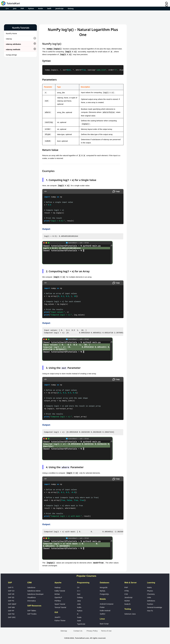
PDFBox (58, 600)
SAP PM (11, 613)
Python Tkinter (60, 619)
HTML (127, 590)
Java (15, 8)
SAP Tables (32, 609)
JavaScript (59, 8)
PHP (22, 8)
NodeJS (127, 603)
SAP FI (11, 586)
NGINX (127, 600)
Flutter (102, 606)
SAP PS (11, 600)
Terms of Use (106, 630)
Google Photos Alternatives (141, 133)
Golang (71, 8)
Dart (79, 593)
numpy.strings (11, 55)
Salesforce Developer (35, 593)
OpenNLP (58, 596)
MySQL (103, 590)
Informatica (31, 600)
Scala (79, 616)
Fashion (150, 603)
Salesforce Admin (34, 590)
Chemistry (151, 593)
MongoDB (104, 586)
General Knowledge (155, 606)
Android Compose (107, 603)
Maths (149, 586)
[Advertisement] (85, 17)
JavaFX (57, 616)
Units (149, 596)
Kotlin (40, 8)
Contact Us (78, 630)
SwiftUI (102, 613)
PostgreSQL (104, 593)
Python (31, 8)
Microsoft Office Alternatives (141, 127)
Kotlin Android (105, 609)
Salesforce (31, 586)
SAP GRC (12, 616)
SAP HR (11, 593)
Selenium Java (130, 613)
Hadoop (57, 586)
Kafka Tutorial (60, 590)
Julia (79, 603)
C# (78, 586)
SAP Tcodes (32, 613)
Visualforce (31, 596)
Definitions (151, 600)
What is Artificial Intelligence (141, 139)
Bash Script (104, 623)
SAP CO (11, 590)
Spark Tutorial (60, 603)
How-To (150, 610)
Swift (49, 8)
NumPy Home (11, 33)
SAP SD (11, 596)
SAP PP (11, 610)
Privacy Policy (92, 630)
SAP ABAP (12, 603)
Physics (150, 590)
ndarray (9, 39)
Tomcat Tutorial (60, 606)
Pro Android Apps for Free (147, 28)
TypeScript (81, 623)
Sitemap (64, 630)
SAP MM (11, 606)
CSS (126, 593)
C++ (7, 8)
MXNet (57, 593)
